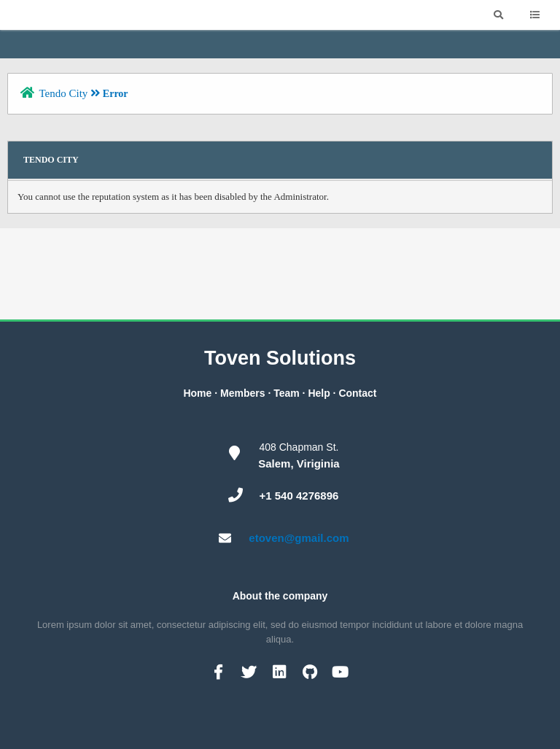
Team (287, 393)
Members (242, 393)
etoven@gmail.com (299, 538)
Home (197, 393)
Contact (357, 393)
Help (319, 393)
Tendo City (63, 93)
